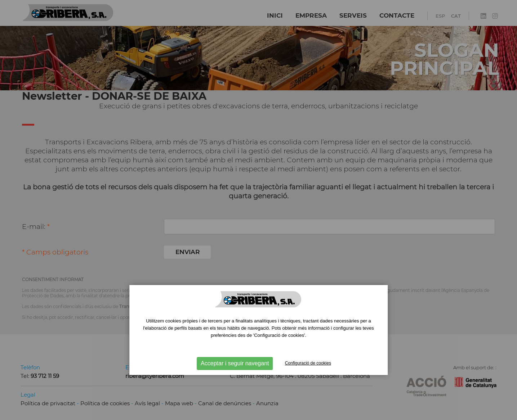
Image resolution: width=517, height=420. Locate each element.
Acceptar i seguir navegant (235, 363)
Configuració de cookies (308, 363)
